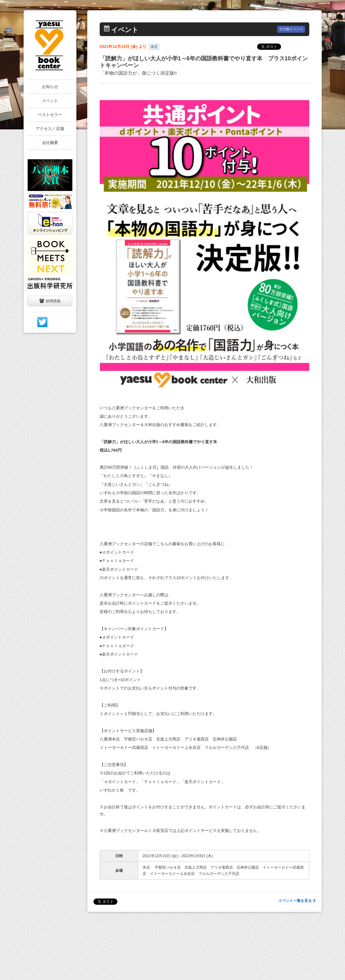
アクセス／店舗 (50, 129)
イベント (50, 101)
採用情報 (50, 301)
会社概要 (50, 143)
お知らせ (50, 87)
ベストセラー (50, 115)
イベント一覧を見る (297, 901)
